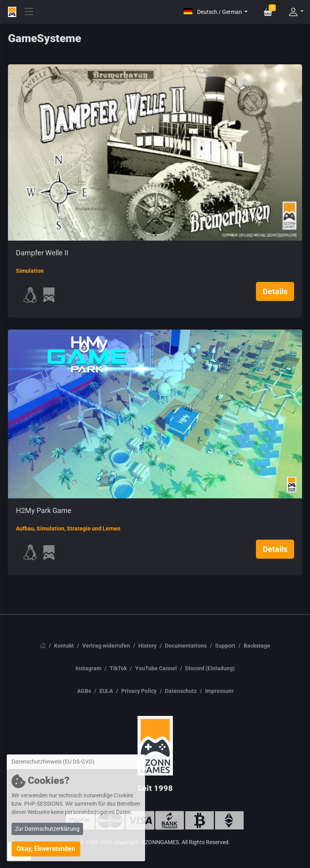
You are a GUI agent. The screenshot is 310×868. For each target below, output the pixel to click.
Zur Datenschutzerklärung (47, 829)
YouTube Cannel (156, 668)
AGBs (84, 691)
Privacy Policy (139, 691)
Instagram (88, 668)
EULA (106, 691)
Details (275, 291)
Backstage (257, 646)
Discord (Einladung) (210, 668)
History (147, 646)
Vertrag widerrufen (106, 646)
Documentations (186, 646)
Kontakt (64, 646)
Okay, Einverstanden (46, 849)
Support (225, 646)
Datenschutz (181, 691)
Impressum (219, 691)
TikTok (118, 668)
